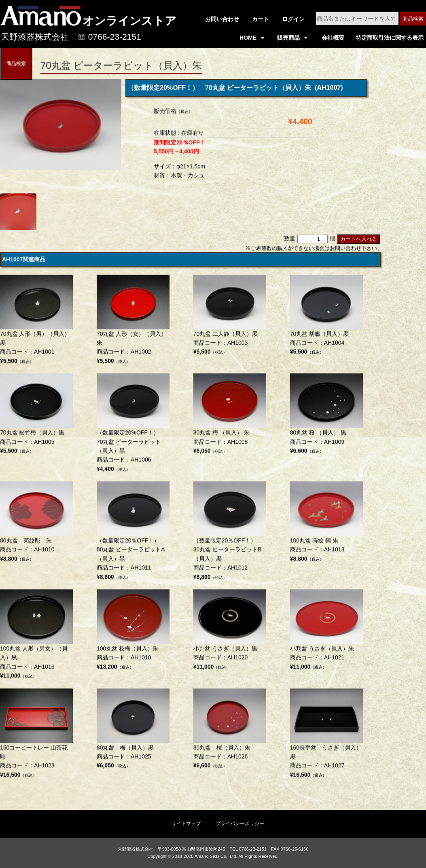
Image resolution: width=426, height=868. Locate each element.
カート (261, 19)
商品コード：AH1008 (230, 416)
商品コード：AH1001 (36, 322)
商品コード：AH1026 (230, 731)
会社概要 (333, 38)
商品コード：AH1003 (230, 317)
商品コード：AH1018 (133, 632)
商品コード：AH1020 (230, 632)
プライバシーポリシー (240, 824)
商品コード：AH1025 (133, 731)
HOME (248, 38)
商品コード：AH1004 (326, 317)
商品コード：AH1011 (133, 533)
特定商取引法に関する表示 (390, 38)
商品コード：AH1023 (36, 736)
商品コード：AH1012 (230, 533)
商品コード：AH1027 (326, 736)
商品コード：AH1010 (36, 524)
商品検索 (413, 19)
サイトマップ (186, 824)
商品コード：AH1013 (326, 524)
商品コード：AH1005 (36, 416)
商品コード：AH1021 (326, 632)
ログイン (293, 19)
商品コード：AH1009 (326, 416)
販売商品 (288, 38)
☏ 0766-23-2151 (109, 37)
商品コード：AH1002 (133, 322)
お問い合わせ (222, 19)
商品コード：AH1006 (133, 425)
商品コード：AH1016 (36, 636)
